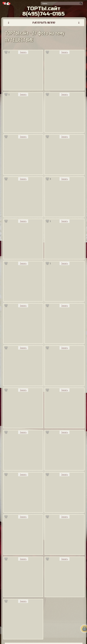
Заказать (23, 52)
